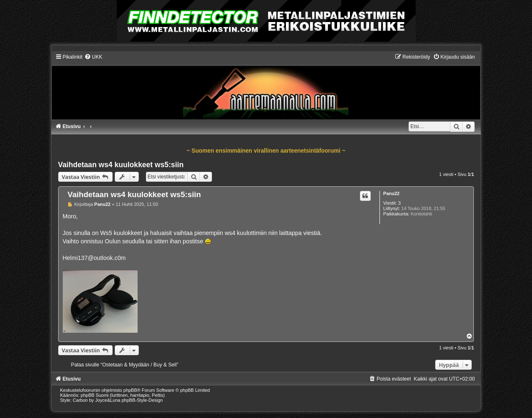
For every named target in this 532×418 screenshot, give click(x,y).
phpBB (130, 390)
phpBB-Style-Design (142, 400)
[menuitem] (93, 57)
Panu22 (391, 193)
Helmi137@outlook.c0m (94, 258)
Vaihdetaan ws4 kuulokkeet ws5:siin (121, 165)
